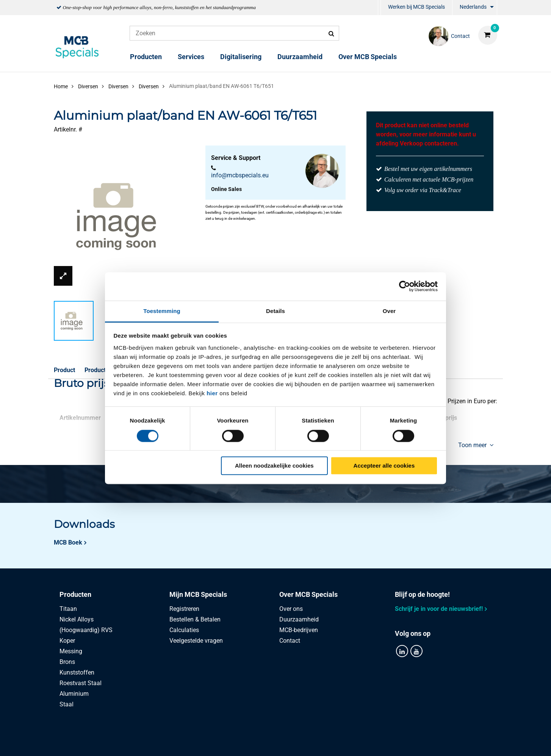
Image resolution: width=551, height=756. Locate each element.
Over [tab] (389, 311)
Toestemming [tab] (162, 311)
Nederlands (473, 7)
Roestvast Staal (81, 683)
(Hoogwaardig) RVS (86, 630)
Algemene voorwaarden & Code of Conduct (285, 742)
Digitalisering (241, 57)
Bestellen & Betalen (195, 619)
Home (61, 86)
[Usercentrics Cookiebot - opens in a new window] (405, 286)
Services (191, 57)
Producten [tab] (75, 594)
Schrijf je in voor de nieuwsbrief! (439, 609)
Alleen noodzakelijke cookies (274, 466)
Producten (146, 57)
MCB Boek (68, 542)
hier (212, 393)
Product (64, 370)
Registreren (184, 609)
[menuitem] (379, 8)
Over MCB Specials (368, 57)
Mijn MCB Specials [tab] (198, 594)
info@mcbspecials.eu (240, 175)
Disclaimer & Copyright (383, 742)
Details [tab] (275, 311)
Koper (67, 641)
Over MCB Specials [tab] (308, 594)
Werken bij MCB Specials (416, 7)
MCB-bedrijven (299, 630)
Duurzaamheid (300, 57)
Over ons (291, 609)
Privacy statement (193, 742)
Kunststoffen (77, 672)
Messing (71, 651)
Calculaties (184, 630)
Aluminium (74, 694)
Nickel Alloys (77, 619)
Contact (290, 641)
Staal (67, 704)
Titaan (68, 609)
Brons (67, 662)
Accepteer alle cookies (384, 466)
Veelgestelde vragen (196, 641)
